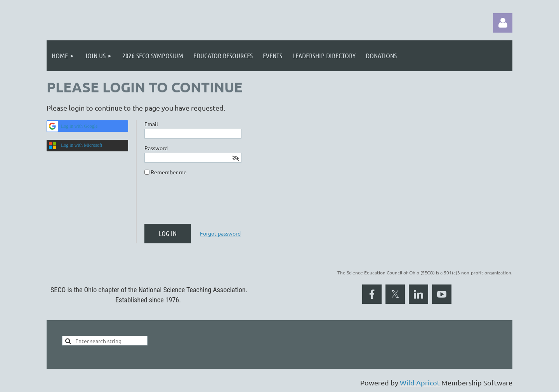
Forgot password (220, 233)
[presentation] (203, 203)
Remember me (169, 172)
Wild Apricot (420, 382)
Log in (503, 23)
